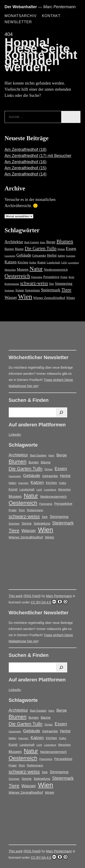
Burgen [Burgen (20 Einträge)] (9, 249)
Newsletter (18, 22)
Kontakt (51, 16)
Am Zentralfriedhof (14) (25, 174)
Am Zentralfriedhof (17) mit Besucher (38, 156)
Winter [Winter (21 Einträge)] (71, 298)
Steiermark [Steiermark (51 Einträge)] (51, 290)
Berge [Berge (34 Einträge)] (51, 242)
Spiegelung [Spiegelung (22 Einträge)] (32, 290)
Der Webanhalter (21, 7)
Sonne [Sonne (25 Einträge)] (20, 290)
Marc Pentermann (59, 596)
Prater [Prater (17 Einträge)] (64, 277)
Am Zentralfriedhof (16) (25, 162)
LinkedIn (15, 435)
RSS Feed (32, 596)
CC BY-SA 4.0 (50, 602)
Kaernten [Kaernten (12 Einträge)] (71, 256)
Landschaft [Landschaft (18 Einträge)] (53, 262)
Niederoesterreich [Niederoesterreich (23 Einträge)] (56, 270)
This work (16, 596)
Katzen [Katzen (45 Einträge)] (11, 262)
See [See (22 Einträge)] (51, 284)
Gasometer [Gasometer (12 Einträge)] (10, 256)
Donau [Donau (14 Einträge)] (61, 249)
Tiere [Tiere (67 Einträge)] (66, 290)
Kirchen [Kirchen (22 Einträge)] (23, 262)
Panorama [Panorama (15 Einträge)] (37, 277)
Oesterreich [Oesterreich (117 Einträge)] (17, 276)
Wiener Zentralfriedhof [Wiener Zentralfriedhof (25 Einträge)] (49, 298)
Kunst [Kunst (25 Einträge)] (41, 262)
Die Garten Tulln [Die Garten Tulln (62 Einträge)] (41, 248)
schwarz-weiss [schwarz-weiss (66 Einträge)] (34, 283)
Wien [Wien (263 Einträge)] (25, 297)
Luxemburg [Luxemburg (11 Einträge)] (73, 263)
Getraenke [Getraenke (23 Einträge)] (39, 255)
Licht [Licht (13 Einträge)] (64, 263)
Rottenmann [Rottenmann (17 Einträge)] (12, 284)
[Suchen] (61, 412)
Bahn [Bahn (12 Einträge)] (42, 242)
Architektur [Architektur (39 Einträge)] (14, 242)
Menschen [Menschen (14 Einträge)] (10, 270)
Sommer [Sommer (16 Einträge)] (9, 290)
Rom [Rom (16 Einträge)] (72, 277)
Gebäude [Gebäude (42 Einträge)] (24, 255)
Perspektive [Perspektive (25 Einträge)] (51, 277)
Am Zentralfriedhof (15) (25, 168)
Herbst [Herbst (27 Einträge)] (52, 255)
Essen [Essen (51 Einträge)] (71, 249)
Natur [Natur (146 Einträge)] (36, 269)
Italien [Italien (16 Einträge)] (61, 256)
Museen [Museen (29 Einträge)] (23, 270)
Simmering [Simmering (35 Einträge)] (64, 284)
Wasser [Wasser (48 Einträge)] (11, 297)
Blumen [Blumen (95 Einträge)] (65, 241)
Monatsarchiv (21, 16)
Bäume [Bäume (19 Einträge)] (19, 249)
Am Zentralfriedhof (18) (25, 150)
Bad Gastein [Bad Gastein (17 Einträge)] (32, 242)
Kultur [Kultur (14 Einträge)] (33, 263)
